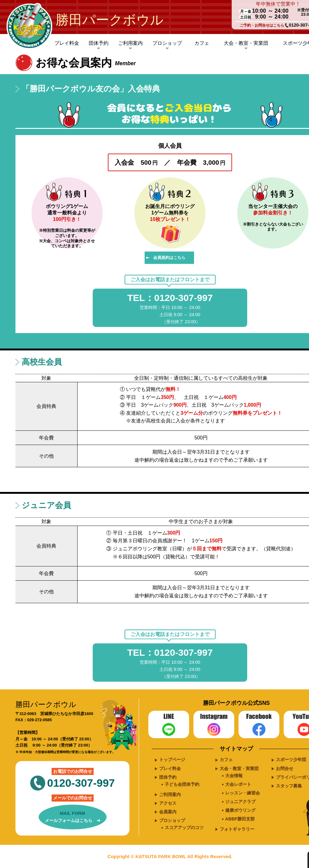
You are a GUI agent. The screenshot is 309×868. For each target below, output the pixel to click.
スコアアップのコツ (184, 828)
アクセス (168, 803)
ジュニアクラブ (240, 802)
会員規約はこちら (169, 258)
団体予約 (99, 43)
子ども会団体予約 (182, 784)
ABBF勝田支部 (240, 819)
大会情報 (234, 776)
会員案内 (168, 812)
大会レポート (238, 784)
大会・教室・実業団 (246, 43)
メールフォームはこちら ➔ (73, 816)
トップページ (172, 760)
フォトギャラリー (237, 829)
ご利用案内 (130, 43)
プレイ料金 (67, 43)
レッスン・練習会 (243, 793)
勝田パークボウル (110, 20)
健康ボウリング (240, 810)
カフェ (202, 43)
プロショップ (167, 43)
